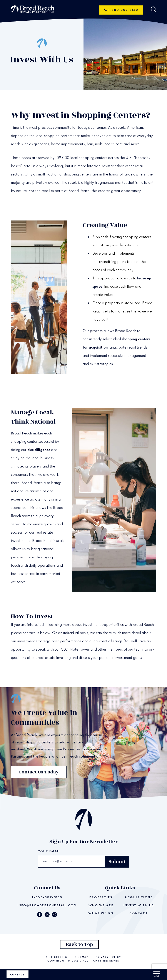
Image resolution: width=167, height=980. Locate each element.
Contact (18, 975)
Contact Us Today (38, 772)
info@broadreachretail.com (47, 906)
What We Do (101, 913)
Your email (49, 851)
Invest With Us (139, 906)
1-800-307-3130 (122, 10)
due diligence (39, 450)
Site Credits (57, 957)
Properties (101, 897)
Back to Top (79, 945)
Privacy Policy (108, 957)
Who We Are (101, 906)
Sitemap (82, 957)
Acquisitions (139, 897)
